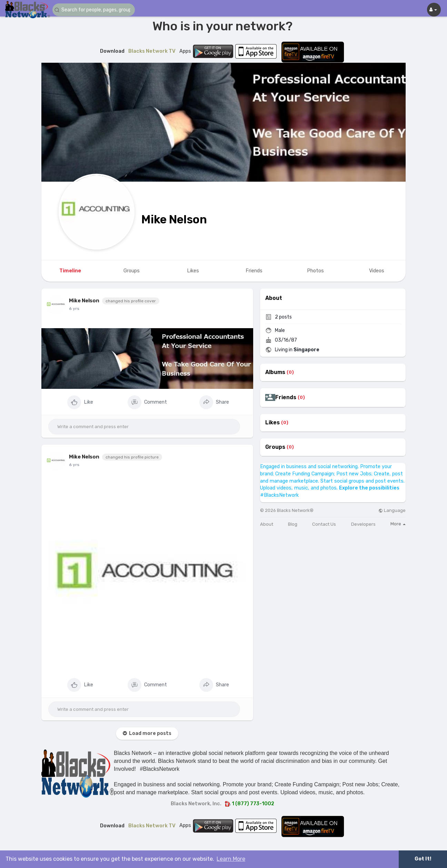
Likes (272, 423)
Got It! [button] (423, 859)
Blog (293, 524)
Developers (363, 524)
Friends (286, 397)
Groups (275, 447)
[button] (94, 10)
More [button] (398, 524)
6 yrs (74, 309)
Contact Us (324, 524)
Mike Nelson (174, 219)
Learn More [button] (231, 859)
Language (392, 510)
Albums (275, 372)
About (267, 524)
